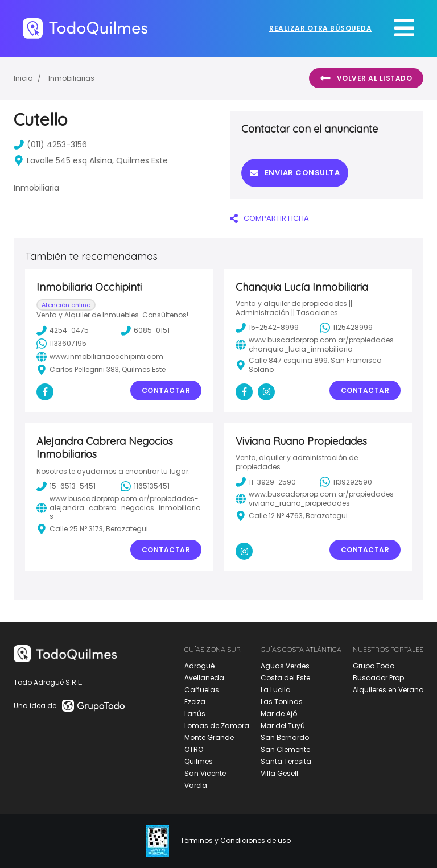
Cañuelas (202, 690)
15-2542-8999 (267, 328)
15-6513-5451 (66, 486)
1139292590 (346, 482)
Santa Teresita (286, 761)
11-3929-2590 (266, 482)
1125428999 (346, 328)
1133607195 (61, 344)
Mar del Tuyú (283, 726)
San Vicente (205, 773)
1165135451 (145, 486)
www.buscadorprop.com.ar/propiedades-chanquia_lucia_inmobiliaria (317, 344)
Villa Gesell (279, 773)
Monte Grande (209, 737)
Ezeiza (195, 702)
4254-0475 (63, 330)
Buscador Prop (378, 678)
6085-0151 (145, 330)
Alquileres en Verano (388, 690)
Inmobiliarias (71, 78)
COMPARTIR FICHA (269, 218)
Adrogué (199, 666)
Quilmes (199, 761)
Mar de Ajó (279, 714)
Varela (196, 785)
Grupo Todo (374, 666)
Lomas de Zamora (217, 726)
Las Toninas (282, 702)
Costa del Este (285, 678)
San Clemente (285, 749)
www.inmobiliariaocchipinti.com (100, 357)
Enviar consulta (295, 173)
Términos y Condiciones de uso (236, 841)
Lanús (195, 714)
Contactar (166, 390)
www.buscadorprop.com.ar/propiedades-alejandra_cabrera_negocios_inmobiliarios (118, 508)
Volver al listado (366, 78)
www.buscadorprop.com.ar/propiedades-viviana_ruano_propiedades (317, 499)
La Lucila (276, 690)
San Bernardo (285, 737)
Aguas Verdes (285, 666)
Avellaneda (204, 678)
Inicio (23, 78)
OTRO (194, 749)
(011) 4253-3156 (50, 144)
